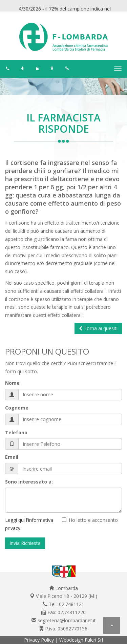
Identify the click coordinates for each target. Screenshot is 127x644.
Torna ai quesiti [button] (98, 328)
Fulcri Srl (94, 640)
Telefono (16, 432)
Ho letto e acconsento (93, 520)
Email (12, 457)
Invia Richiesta (25, 543)
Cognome (17, 408)
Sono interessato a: (29, 482)
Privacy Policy (39, 640)
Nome (12, 383)
